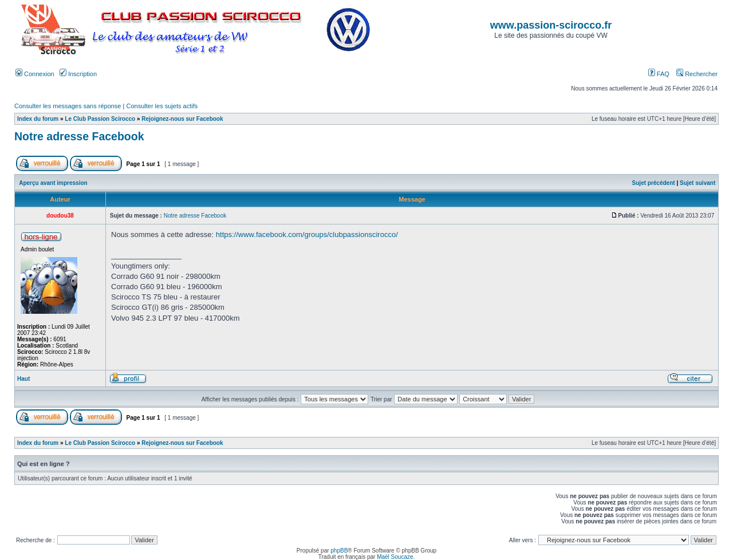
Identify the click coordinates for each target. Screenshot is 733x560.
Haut (23, 379)
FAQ (659, 74)
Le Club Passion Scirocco (100, 119)
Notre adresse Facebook (79, 136)
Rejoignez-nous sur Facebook (182, 119)
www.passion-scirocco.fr (551, 25)
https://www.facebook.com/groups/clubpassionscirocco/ (307, 234)
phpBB (339, 551)
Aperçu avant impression (53, 183)
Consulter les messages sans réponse (68, 106)
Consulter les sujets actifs (162, 106)
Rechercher (697, 74)
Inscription (78, 74)
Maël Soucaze (395, 557)
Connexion (35, 74)
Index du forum (38, 119)
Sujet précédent (654, 183)
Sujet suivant (697, 183)
